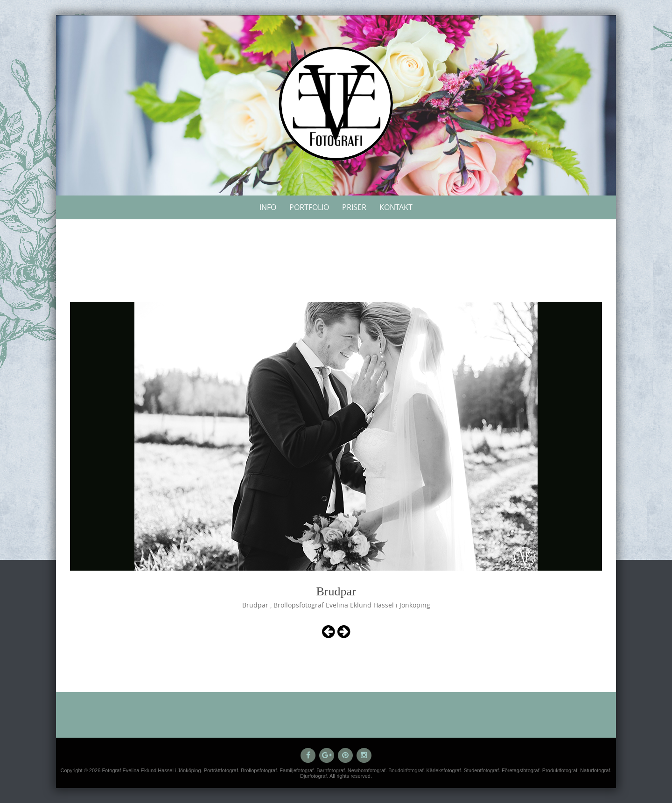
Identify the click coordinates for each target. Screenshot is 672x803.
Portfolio (309, 207)
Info (268, 207)
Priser (354, 207)
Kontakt (396, 207)
